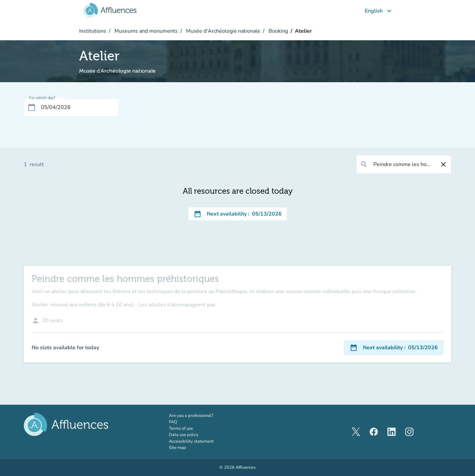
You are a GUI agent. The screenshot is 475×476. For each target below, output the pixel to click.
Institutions (93, 31)
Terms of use (181, 428)
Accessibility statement (191, 441)
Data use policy (184, 435)
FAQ (173, 422)
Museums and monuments (145, 31)
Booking (278, 31)
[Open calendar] (32, 107)
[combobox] (404, 164)
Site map (177, 448)
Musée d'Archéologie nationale (222, 31)
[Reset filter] (443, 164)
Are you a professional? (200, 416)
